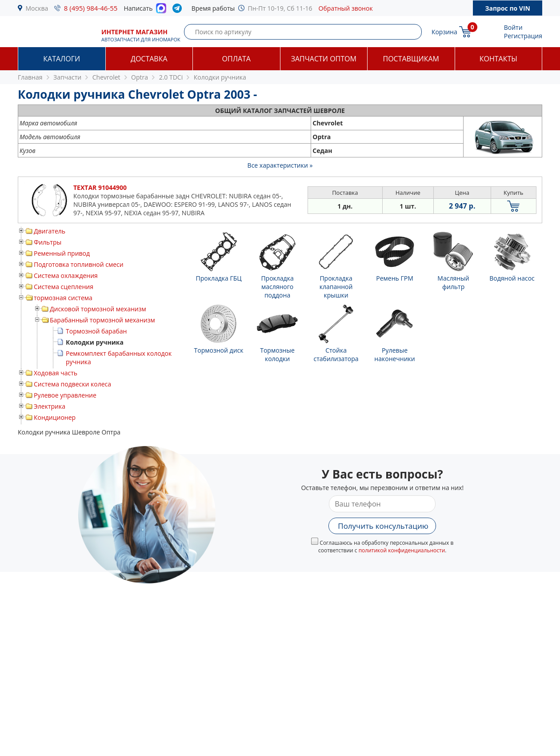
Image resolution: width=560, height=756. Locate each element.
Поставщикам (411, 59)
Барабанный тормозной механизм (102, 320)
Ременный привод (62, 253)
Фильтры (48, 242)
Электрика (50, 406)
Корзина (444, 32)
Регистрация (523, 36)
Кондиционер (55, 417)
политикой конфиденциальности (402, 550)
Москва (37, 8)
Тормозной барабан (96, 331)
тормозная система (63, 298)
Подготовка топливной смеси (79, 264)
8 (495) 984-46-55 (91, 8)
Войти (513, 27)
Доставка (149, 59)
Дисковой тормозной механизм (98, 309)
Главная (30, 77)
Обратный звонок (346, 8)
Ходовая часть (56, 373)
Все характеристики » (280, 165)
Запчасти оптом (324, 59)
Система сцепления (64, 287)
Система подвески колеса (72, 384)
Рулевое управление (65, 395)
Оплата (236, 59)
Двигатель (50, 231)
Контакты (498, 59)
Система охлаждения (66, 275)
